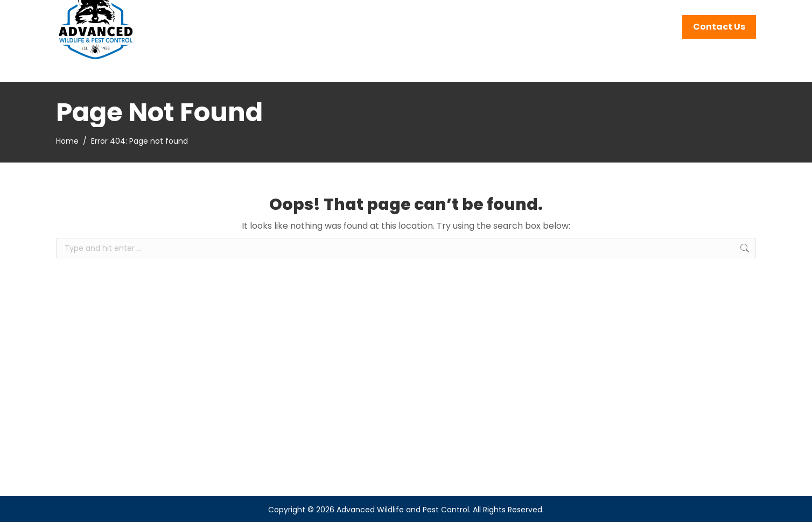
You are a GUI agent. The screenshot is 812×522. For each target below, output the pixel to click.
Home (67, 141)
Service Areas (720, 14)
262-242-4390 (638, 14)
